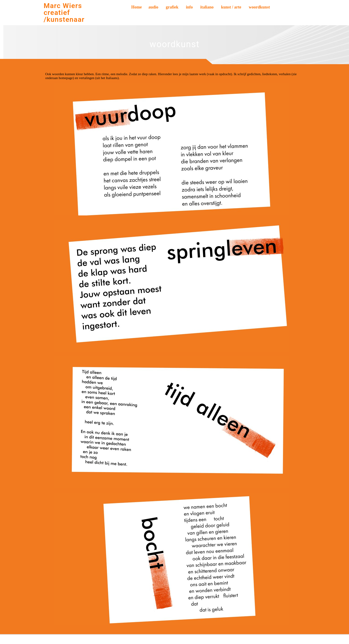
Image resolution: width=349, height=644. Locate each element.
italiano (207, 7)
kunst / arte (231, 7)
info (189, 7)
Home (137, 7)
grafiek (172, 7)
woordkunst (259, 7)
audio (153, 7)
